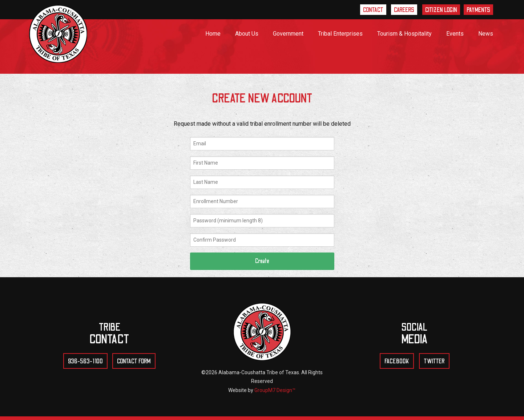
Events (455, 34)
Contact (373, 10)
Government (288, 34)
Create (262, 261)
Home (213, 34)
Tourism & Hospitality (404, 34)
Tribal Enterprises (340, 34)
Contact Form (134, 362)
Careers (404, 10)
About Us (247, 34)
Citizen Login (441, 10)
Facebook (397, 362)
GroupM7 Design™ (275, 390)
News (486, 34)
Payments (478, 10)
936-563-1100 (85, 362)
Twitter (434, 362)
